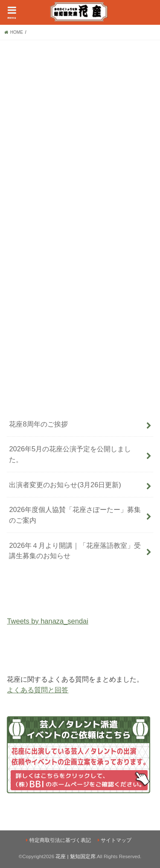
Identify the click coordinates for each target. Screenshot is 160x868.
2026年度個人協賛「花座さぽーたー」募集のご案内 (75, 515)
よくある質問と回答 (38, 690)
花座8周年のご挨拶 (38, 424)
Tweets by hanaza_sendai (47, 621)
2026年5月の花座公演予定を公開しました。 (70, 454)
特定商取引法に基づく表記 (60, 840)
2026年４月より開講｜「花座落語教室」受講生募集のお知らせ (75, 551)
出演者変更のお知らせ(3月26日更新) (65, 485)
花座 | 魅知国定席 (75, 856)
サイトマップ (116, 840)
